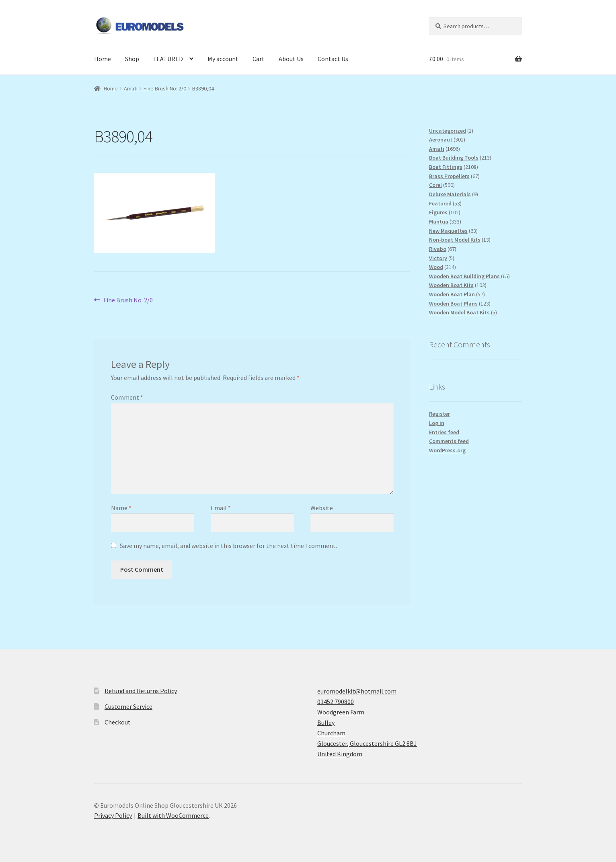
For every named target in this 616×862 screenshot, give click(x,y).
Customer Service (128, 706)
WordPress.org (447, 450)
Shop (132, 59)
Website (322, 508)
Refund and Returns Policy (141, 691)
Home (103, 59)
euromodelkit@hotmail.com (357, 691)
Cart (259, 59)
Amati (131, 88)
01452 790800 (336, 702)
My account (223, 59)
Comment (127, 397)
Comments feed (449, 441)
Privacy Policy (113, 815)
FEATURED (168, 59)
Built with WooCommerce (173, 815)
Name (121, 508)
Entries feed (444, 432)
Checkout (118, 722)
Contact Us (333, 59)
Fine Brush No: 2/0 (165, 88)
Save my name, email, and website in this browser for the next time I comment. (228, 546)
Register (439, 414)
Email (221, 508)
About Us (291, 59)
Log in (437, 423)
